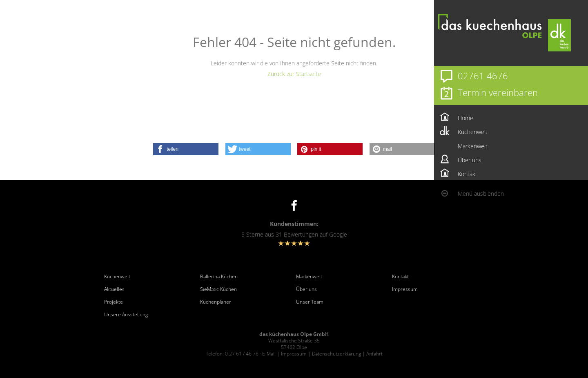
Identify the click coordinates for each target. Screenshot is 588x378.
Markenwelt (309, 277)
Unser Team (310, 302)
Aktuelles (114, 289)
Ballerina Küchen (219, 277)
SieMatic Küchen (218, 289)
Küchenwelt (117, 277)
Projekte (114, 302)
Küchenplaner (216, 302)
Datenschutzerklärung (336, 354)
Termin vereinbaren (498, 92)
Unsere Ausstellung (126, 315)
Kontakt (400, 277)
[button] (186, 149)
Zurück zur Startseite (294, 74)
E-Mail (269, 354)
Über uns (306, 289)
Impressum (405, 289)
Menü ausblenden (481, 193)
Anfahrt (374, 354)
